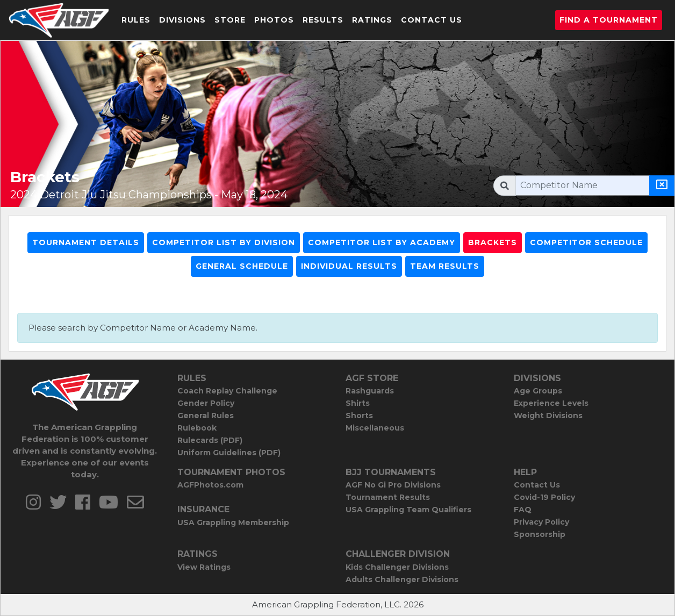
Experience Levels (551, 403)
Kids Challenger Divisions (397, 567)
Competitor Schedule (586, 242)
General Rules (206, 416)
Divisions (182, 20)
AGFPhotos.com (210, 485)
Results (323, 20)
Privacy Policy (541, 522)
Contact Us (432, 20)
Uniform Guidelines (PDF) (229, 453)
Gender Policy (206, 403)
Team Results (445, 266)
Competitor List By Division (224, 242)
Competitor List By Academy (382, 242)
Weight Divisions (548, 416)
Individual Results (349, 266)
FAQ (523, 510)
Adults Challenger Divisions (402, 579)
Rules (136, 20)
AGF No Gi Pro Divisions (393, 485)
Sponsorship (540, 534)
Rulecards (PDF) (210, 440)
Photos (274, 20)
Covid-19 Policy (544, 497)
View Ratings (204, 567)
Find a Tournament (609, 20)
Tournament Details (86, 242)
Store (230, 20)
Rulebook (197, 428)
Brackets (493, 242)
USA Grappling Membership (233, 522)
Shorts (359, 416)
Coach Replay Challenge (227, 391)
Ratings (372, 20)
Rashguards (370, 391)
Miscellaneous (375, 428)
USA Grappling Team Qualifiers (408, 510)
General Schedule (242, 266)
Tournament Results (388, 497)
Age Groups (538, 391)
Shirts (358, 403)
